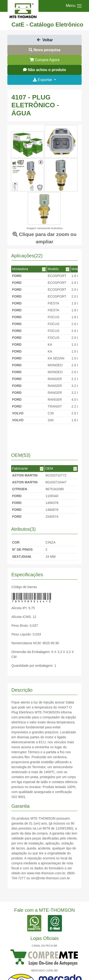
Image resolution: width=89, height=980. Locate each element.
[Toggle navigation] (74, 6)
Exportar (43, 80)
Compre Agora (45, 60)
